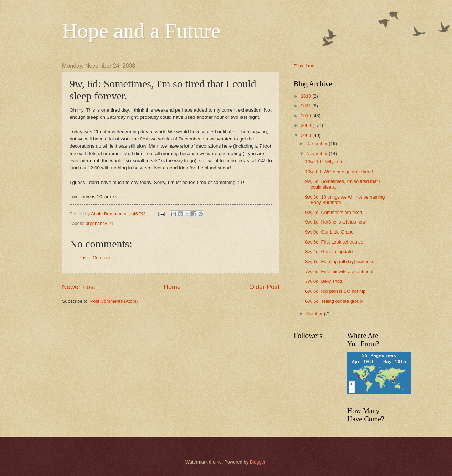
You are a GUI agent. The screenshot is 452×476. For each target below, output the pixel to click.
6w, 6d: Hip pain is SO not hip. (336, 291)
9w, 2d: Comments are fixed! (334, 212)
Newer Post (79, 287)
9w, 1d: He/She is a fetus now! (336, 222)
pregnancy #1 (99, 223)
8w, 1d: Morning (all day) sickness (340, 262)
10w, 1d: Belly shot (324, 162)
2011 (307, 106)
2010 (307, 116)
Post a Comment (96, 258)
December (317, 144)
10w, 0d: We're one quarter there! (339, 172)
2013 (307, 96)
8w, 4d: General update (329, 252)
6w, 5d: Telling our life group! (334, 301)
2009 (307, 125)
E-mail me (304, 66)
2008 (307, 135)
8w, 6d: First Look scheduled (334, 242)
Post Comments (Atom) (114, 301)
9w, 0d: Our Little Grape (329, 232)
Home (172, 287)
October (315, 314)
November (317, 153)
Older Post (264, 287)
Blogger (258, 462)
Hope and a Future (141, 31)
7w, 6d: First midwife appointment (339, 272)
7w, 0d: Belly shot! (324, 281)
